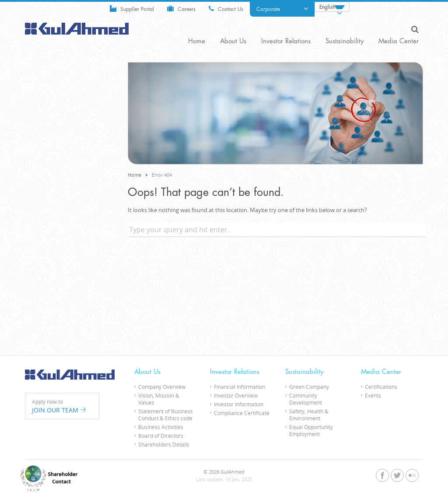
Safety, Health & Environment (309, 415)
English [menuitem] (327, 7)
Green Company (309, 387)
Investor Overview (236, 395)
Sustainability (345, 41)
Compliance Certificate (242, 413)
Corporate (282, 9)
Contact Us (226, 9)
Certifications (381, 387)
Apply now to (62, 406)
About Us (233, 41)
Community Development (306, 399)
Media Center (399, 41)
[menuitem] (332, 7)
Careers (181, 9)
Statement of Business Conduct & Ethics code (166, 415)
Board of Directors (161, 436)
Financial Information (240, 387)
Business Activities (161, 427)
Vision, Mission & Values (159, 399)
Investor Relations (286, 41)
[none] (332, 7)
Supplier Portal (132, 9)
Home (197, 41)
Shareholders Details (164, 444)
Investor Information (239, 404)
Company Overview (162, 387)
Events (373, 395)
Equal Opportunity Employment (311, 430)
